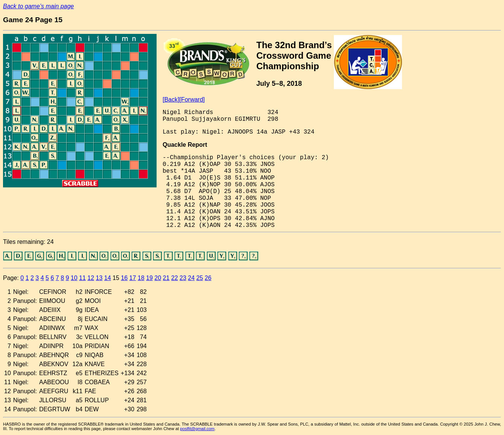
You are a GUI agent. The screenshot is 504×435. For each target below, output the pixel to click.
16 (124, 278)
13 (99, 278)
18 (141, 278)
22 (175, 278)
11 (82, 278)
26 (208, 278)
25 (200, 278)
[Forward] (192, 100)
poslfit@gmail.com (197, 429)
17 (133, 278)
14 (108, 278)
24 (191, 278)
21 (166, 278)
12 (91, 278)
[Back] (171, 100)
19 (149, 278)
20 (158, 278)
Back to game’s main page (38, 6)
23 (183, 278)
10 (74, 278)
